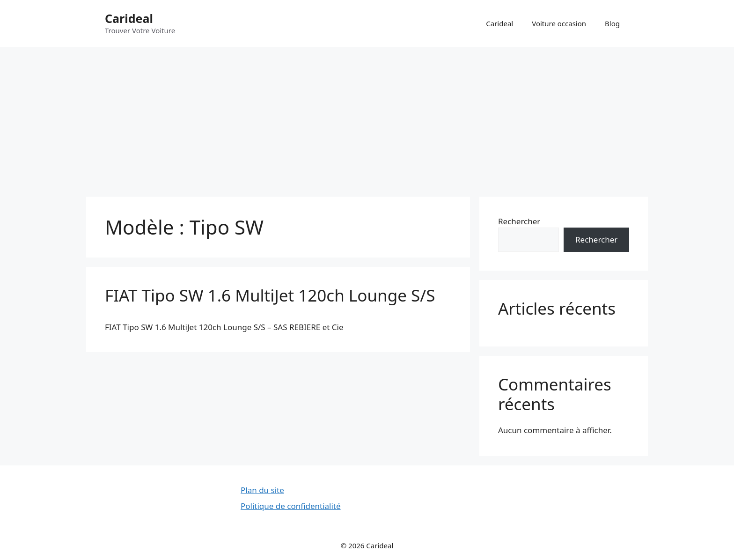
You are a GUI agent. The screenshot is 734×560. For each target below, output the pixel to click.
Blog (612, 23)
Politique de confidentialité (291, 506)
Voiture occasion (559, 23)
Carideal (129, 18)
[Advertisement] (367, 117)
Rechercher (519, 221)
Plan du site (262, 490)
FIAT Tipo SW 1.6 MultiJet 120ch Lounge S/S (270, 295)
